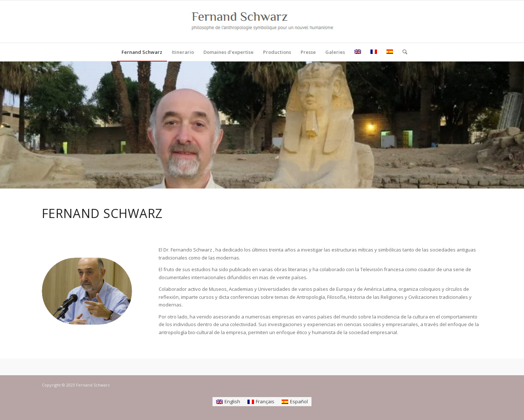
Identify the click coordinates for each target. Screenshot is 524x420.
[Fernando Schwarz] (87, 291)
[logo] (262, 21)
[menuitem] (142, 52)
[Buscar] (402, 52)
